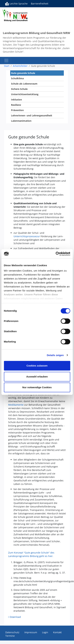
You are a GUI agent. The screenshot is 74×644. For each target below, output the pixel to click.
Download (15, 617)
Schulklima (17, 78)
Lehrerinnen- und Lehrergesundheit (32, 115)
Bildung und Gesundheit (20, 18)
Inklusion (16, 100)
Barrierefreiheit (40, 4)
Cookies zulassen (37, 366)
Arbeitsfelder (20, 66)
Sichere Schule (19, 89)
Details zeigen (55, 355)
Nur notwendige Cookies (37, 387)
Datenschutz (12, 632)
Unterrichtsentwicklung (25, 94)
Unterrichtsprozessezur (27, 236)
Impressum (31, 632)
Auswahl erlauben (37, 377)
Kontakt (57, 632)
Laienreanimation (21, 121)
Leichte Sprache (16, 4)
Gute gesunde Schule (23, 73)
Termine (10, 636)
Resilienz (16, 105)
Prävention (17, 110)
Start (7, 66)
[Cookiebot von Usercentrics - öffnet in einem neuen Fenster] (56, 254)
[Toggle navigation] (6, 61)
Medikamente (16, 405)
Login (45, 632)
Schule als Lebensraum (24, 84)
